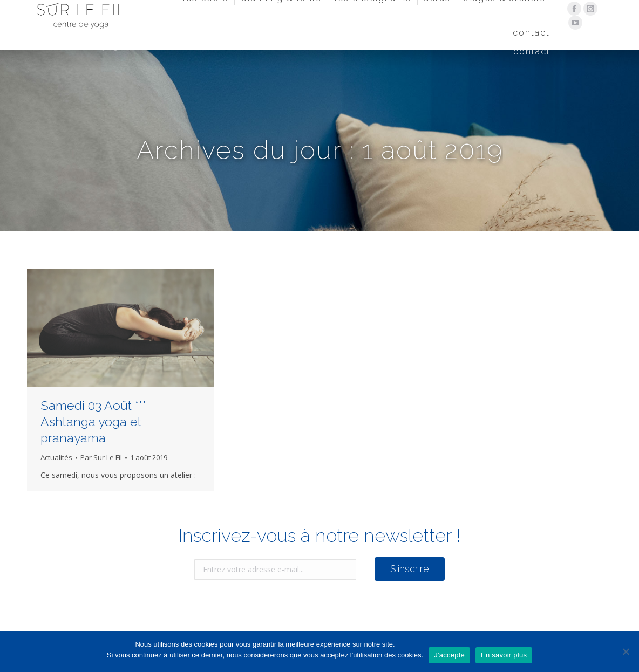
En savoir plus (504, 655)
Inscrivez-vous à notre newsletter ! (319, 536)
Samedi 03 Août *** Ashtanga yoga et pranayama (93, 421)
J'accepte (449, 655)
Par (101, 457)
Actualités (56, 457)
